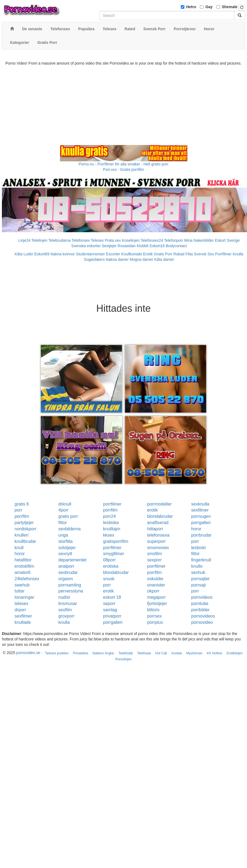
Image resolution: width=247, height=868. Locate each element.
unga (63, 535)
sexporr (154, 560)
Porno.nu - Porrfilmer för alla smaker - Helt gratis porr (124, 164)
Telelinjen (39, 240)
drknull (65, 504)
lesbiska (111, 523)
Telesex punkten (57, 653)
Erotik (148, 254)
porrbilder (200, 610)
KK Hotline (214, 653)
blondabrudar (160, 516)
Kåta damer (164, 259)
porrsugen (201, 516)
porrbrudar (201, 535)
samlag (110, 610)
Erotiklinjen (235, 653)
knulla (64, 622)
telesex (22, 604)
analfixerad (158, 523)
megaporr (156, 597)
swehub (22, 585)
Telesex (97, 240)
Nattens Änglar (103, 653)
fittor (62, 523)
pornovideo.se (28, 653)
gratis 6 (22, 504)
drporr (21, 610)
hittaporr (155, 529)
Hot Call (161, 653)
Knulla (238, 254)
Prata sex (113, 240)
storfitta (65, 541)
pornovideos (203, 616)
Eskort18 (157, 246)
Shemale (230, 7)
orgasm (65, 579)
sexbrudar (68, 572)
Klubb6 (143, 246)
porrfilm (110, 510)
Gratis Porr (163, 254)
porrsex (154, 616)
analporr (66, 566)
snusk (109, 579)
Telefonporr (173, 240)
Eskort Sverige (227, 240)
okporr (153, 591)
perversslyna (71, 591)
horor (196, 529)
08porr (109, 560)
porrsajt (198, 585)
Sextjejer (109, 246)
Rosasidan (127, 246)
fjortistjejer (157, 604)
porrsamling (70, 585)
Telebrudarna (60, 240)
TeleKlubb (126, 653)
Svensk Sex (204, 254)
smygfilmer (114, 554)
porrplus (155, 622)
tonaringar (25, 597)
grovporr (66, 616)
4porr (63, 510)
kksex (109, 535)
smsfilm (154, 554)
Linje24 (24, 240)
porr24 (109, 516)
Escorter (113, 254)
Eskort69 (42, 254)
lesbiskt (198, 548)
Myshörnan (194, 653)
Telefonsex (81, 240)
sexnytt (65, 554)
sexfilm (65, 610)
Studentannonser (91, 254)
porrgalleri (201, 523)
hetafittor (23, 560)
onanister (156, 585)
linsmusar (68, 604)
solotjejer (67, 548)
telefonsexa (158, 535)
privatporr (112, 616)
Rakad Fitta (183, 254)
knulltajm (112, 529)
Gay (209, 7)
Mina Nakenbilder (199, 240)
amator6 (23, 572)
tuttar (20, 591)
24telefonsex (27, 579)
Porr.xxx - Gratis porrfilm (123, 170)
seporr (109, 604)
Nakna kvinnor (63, 254)
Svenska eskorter (86, 246)
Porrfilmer (223, 254)
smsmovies (158, 548)
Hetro (191, 7)
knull (19, 548)
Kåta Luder (24, 254)
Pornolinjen (123, 659)
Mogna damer (141, 259)
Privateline (81, 653)
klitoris (153, 610)
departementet (72, 560)
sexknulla (200, 504)
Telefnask (144, 653)
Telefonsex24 (152, 240)
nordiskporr (26, 529)
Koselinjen (131, 240)
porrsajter (200, 579)
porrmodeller (159, 504)
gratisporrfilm (116, 541)
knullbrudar (25, 541)
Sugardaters (94, 259)
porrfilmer (112, 504)
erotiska (111, 566)
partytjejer (24, 523)
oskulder (155, 579)
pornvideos (202, 597)
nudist (64, 597)
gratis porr (68, 516)
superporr (156, 541)
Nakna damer (117, 259)
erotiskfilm (25, 566)
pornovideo (202, 622)
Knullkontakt (132, 254)
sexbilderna (69, 529)
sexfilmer (200, 510)
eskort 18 (112, 597)
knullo (197, 566)
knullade (23, 622)
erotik (152, 510)
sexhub (198, 572)
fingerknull (201, 560)
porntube (200, 604)
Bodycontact (176, 246)
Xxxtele (177, 653)
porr (19, 510)
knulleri (22, 535)
